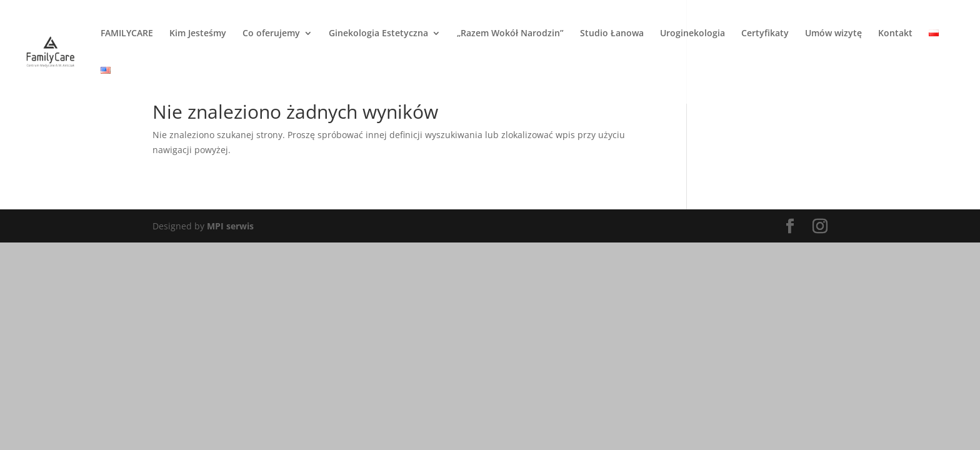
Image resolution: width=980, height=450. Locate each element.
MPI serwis (230, 226)
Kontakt (895, 34)
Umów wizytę (833, 34)
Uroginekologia (692, 34)
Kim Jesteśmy (198, 34)
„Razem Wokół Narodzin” (510, 34)
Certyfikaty (765, 34)
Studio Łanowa (612, 34)
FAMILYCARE (127, 34)
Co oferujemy (271, 34)
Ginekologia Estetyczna (378, 34)
